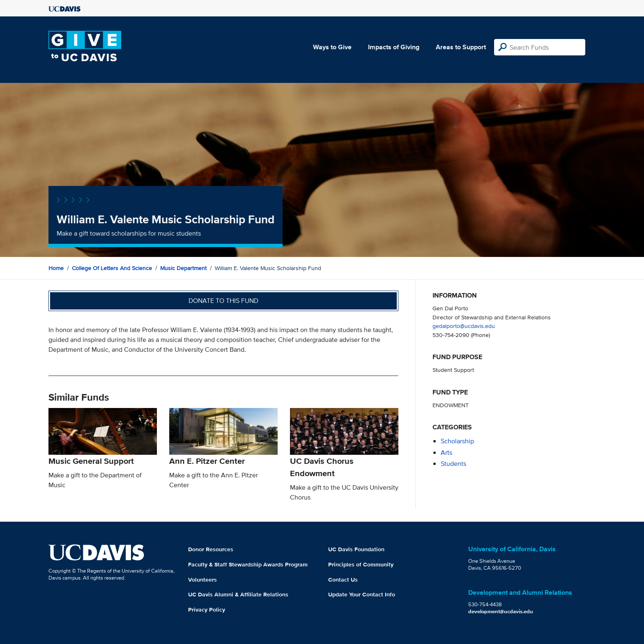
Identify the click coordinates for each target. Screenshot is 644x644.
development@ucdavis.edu (501, 611)
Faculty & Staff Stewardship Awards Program (248, 564)
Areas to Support (461, 47)
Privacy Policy (207, 610)
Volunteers (202, 580)
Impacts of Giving (394, 47)
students (453, 464)
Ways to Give (332, 47)
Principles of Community (361, 564)
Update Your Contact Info (362, 594)
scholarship (457, 441)
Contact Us (343, 580)
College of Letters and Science (112, 268)
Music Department (183, 268)
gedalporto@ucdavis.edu (464, 326)
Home (56, 268)
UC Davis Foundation (356, 549)
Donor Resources (211, 549)
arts (446, 453)
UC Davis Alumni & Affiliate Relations (238, 594)
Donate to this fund (223, 301)
